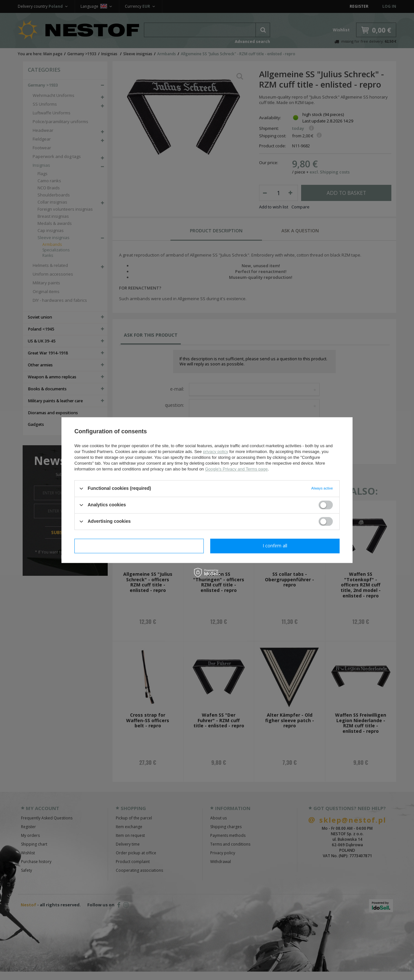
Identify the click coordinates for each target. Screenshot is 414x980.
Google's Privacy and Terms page (236, 469)
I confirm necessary (139, 546)
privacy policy (215, 452)
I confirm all (275, 546)
